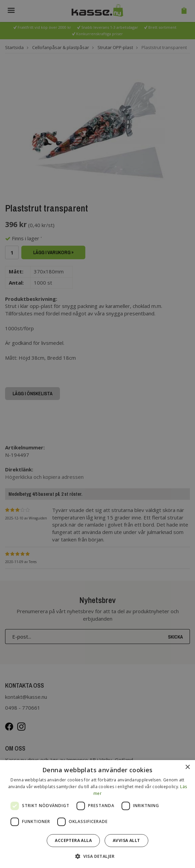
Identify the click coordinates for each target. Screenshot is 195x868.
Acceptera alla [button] (73, 840)
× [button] (187, 767)
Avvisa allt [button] (126, 840)
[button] (97, 856)
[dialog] (97, 814)
